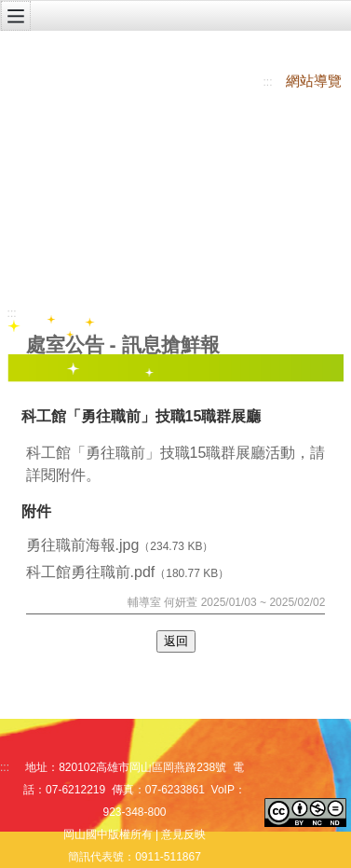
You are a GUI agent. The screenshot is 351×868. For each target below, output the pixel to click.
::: (268, 82)
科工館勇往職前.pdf (91, 572)
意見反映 (183, 834)
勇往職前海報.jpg (83, 545)
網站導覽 (314, 81)
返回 (176, 641)
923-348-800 (134, 812)
